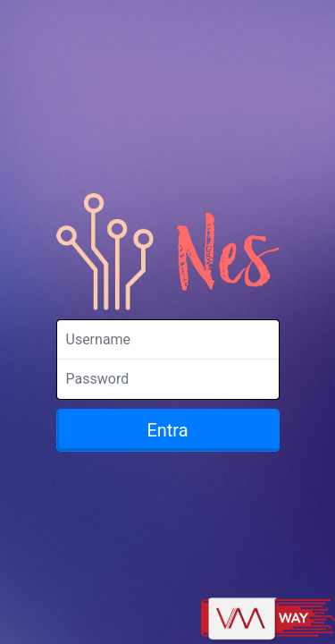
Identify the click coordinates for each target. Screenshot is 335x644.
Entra (167, 430)
